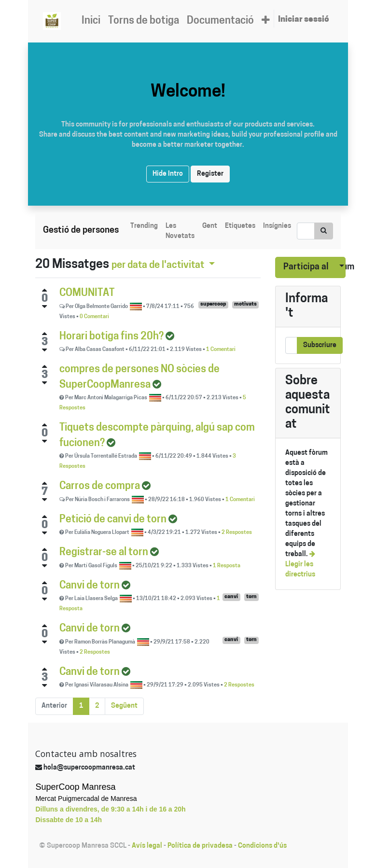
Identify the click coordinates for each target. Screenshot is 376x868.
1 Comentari (221, 350)
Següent (124, 706)
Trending (144, 226)
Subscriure (320, 345)
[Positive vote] (44, 290)
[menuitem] (91, 21)
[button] (266, 21)
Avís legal (147, 846)
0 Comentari (94, 317)
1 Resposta (227, 566)
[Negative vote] (44, 307)
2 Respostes (237, 533)
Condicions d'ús (262, 846)
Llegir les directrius (300, 565)
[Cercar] (324, 231)
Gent (210, 226)
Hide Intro (168, 174)
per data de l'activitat (159, 266)
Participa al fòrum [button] (306, 267)
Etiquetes (240, 226)
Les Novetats (180, 231)
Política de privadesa (200, 846)
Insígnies (277, 226)
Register (210, 174)
